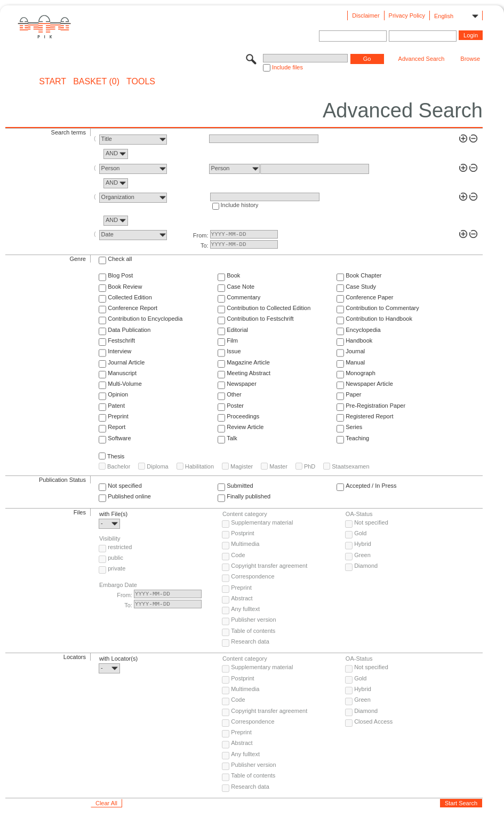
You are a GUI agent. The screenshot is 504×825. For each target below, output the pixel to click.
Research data (250, 641)
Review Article (245, 427)
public (115, 558)
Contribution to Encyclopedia (145, 319)
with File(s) (113, 514)
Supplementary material (262, 522)
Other (234, 394)
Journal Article (126, 362)
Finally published (249, 496)
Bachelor (119, 466)
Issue (234, 351)
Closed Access (373, 721)
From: (201, 235)
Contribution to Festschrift (260, 319)
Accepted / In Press (371, 486)
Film (232, 340)
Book (233, 275)
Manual (355, 362)
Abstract (242, 598)
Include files (287, 67)
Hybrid (363, 544)
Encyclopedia (363, 330)
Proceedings (243, 416)
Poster (235, 406)
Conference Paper (369, 297)
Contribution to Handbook (379, 319)
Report (117, 427)
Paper (353, 394)
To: (205, 245)
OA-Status (359, 514)
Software (119, 438)
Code (238, 555)
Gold (360, 533)
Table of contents (253, 631)
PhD (310, 466)
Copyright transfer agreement (269, 566)
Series (354, 427)
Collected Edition (130, 297)
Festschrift (121, 340)
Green (362, 555)
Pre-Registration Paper (375, 406)
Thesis (116, 456)
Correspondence (253, 576)
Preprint (118, 416)
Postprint (242, 533)
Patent (116, 406)
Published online (129, 496)
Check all (120, 259)
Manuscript (122, 373)
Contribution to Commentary (382, 308)
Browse (470, 59)
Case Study (361, 287)
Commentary (243, 297)
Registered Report (369, 416)
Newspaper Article (369, 384)
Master (278, 466)
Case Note (241, 287)
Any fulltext (245, 609)
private (117, 568)
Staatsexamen (350, 466)
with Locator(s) (118, 659)
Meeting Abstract (249, 373)
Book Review (125, 287)
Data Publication (129, 330)
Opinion (118, 394)
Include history (240, 205)
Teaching (357, 438)
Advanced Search (422, 59)
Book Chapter (363, 275)
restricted (120, 547)
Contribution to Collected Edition (269, 308)
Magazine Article (248, 362)
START (53, 82)
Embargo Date (118, 585)
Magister (242, 466)
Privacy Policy (407, 15)
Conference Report (133, 308)
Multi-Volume (125, 384)
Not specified (125, 486)
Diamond (366, 566)
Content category (245, 514)
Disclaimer (366, 15)
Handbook (359, 340)
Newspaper (242, 384)
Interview (119, 351)
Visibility (110, 538)
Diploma (157, 466)
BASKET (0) (96, 82)
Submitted (240, 486)
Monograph (361, 373)
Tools (141, 82)
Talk (232, 438)
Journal (355, 351)
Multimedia (245, 544)
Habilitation (199, 466)
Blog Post (120, 275)
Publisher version (253, 620)
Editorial (237, 330)
